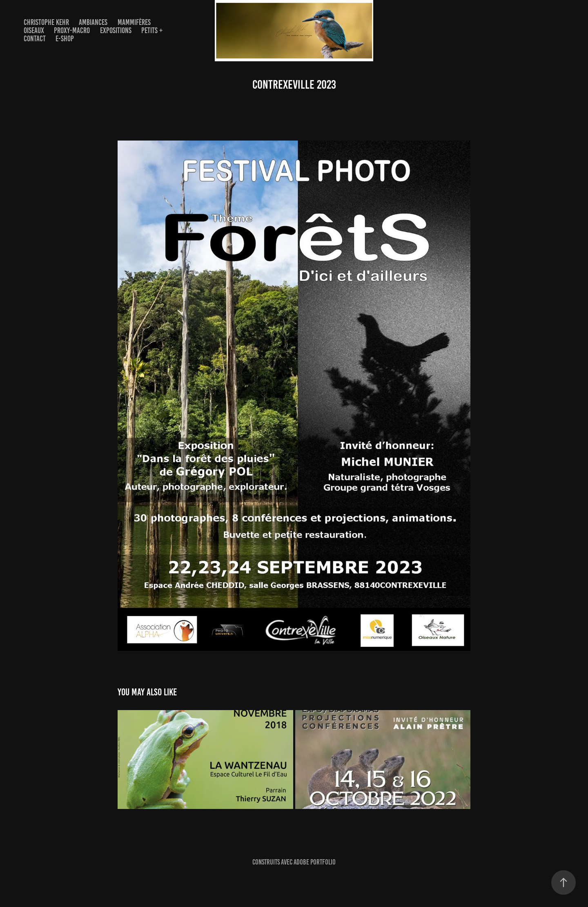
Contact (35, 39)
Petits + (152, 30)
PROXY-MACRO (72, 30)
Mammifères (134, 22)
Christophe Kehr (46, 22)
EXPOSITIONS (116, 30)
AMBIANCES (93, 22)
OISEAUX (34, 30)
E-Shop (65, 39)
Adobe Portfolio (315, 862)
